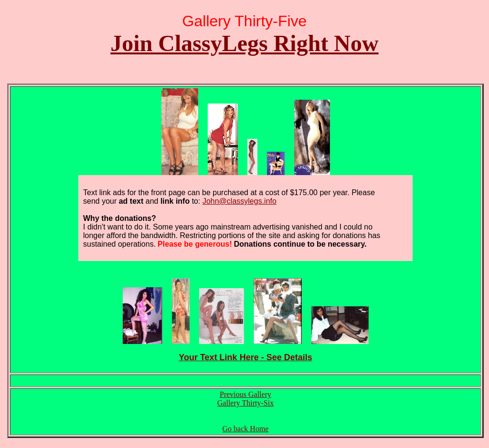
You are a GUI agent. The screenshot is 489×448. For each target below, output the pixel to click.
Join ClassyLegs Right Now (244, 43)
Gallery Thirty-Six (245, 403)
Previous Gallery (245, 394)
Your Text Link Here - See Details (245, 357)
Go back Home (246, 429)
